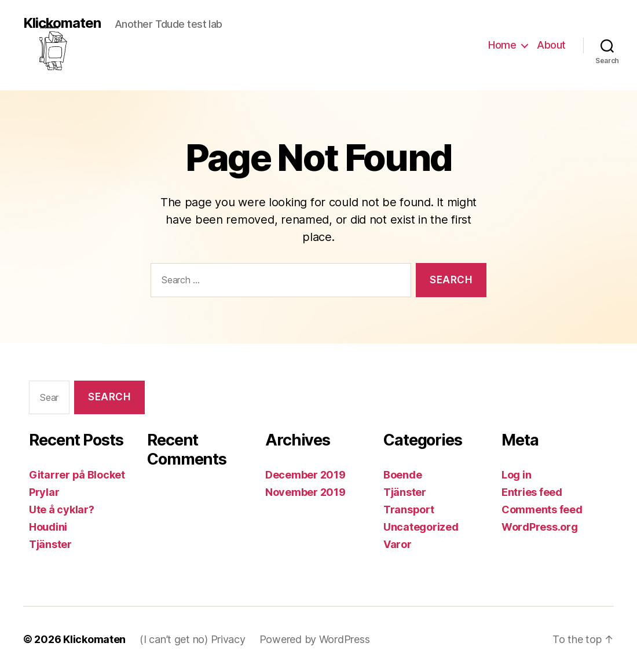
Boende (402, 475)
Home (502, 45)
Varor (398, 544)
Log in (516, 475)
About (551, 45)
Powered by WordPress (315, 639)
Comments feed (542, 510)
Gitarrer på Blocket (77, 475)
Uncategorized (421, 527)
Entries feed (532, 492)
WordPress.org (540, 527)
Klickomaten (62, 24)
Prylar (44, 492)
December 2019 (305, 475)
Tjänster (50, 544)
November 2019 (305, 492)
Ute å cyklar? (62, 510)
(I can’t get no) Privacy (193, 639)
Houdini (48, 527)
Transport (409, 510)
